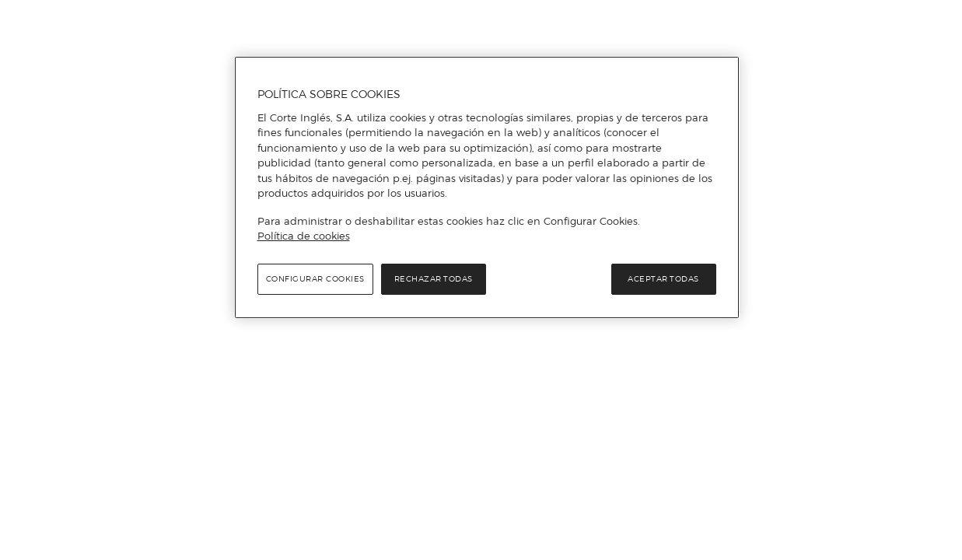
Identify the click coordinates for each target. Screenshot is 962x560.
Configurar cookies (315, 279)
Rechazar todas (434, 279)
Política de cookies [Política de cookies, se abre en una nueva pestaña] (304, 236)
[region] (487, 187)
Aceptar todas (663, 279)
